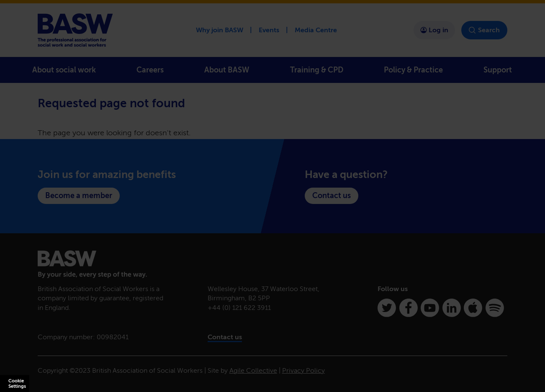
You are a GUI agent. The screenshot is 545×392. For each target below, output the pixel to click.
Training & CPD (317, 70)
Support (498, 70)
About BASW (227, 70)
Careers (150, 70)
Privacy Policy (303, 370)
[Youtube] (430, 308)
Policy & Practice (413, 70)
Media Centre (316, 30)
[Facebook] (409, 308)
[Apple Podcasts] (473, 308)
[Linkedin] (452, 308)
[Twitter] (387, 308)
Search (484, 30)
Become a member (79, 196)
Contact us (332, 196)
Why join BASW (220, 30)
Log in (434, 30)
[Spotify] (495, 308)
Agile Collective (253, 370)
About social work (64, 70)
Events (269, 30)
